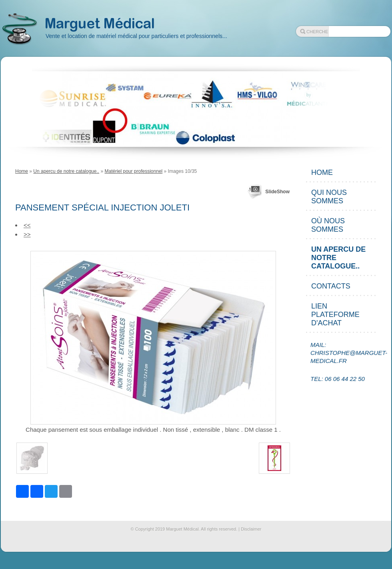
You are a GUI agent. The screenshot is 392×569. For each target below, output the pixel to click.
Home (22, 171)
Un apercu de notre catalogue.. (66, 171)
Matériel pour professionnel (133, 171)
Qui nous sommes (329, 197)
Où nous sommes (328, 225)
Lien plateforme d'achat (335, 315)
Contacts (331, 286)
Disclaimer (251, 529)
